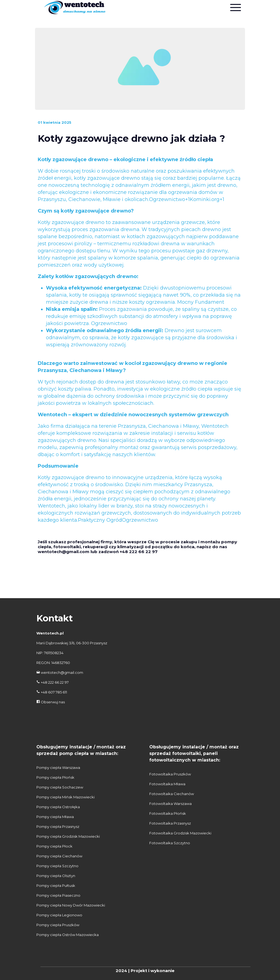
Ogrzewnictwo (109, 323)
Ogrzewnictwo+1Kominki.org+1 (187, 199)
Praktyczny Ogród (100, 520)
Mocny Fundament (201, 302)
